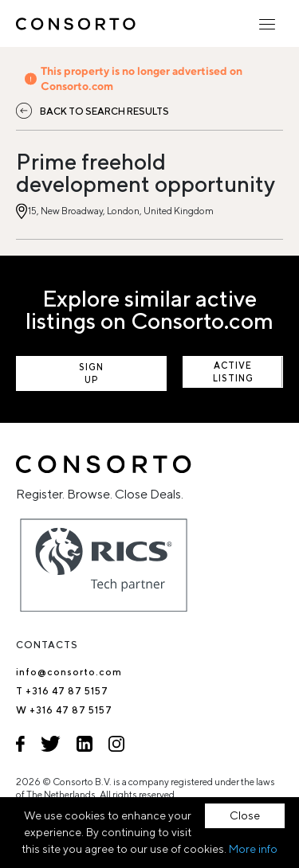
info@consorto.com (69, 672)
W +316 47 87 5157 (64, 710)
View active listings (233, 372)
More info (253, 849)
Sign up (91, 373)
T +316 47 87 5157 (62, 691)
